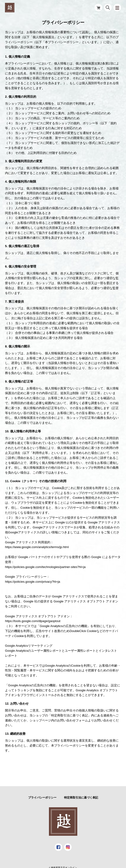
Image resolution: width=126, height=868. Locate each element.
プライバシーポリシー (42, 798)
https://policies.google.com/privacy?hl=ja (33, 582)
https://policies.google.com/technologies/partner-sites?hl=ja (45, 567)
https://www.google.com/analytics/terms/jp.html (37, 547)
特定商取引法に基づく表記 (81, 798)
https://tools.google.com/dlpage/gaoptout (33, 621)
